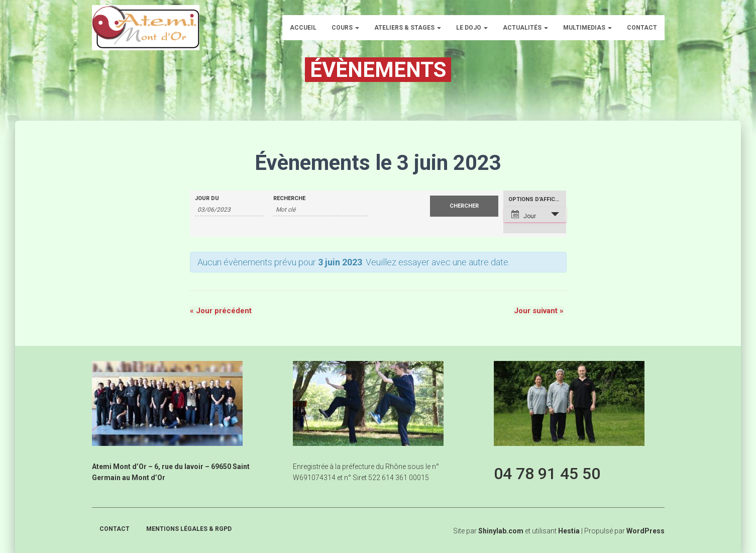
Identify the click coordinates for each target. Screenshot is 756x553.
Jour (524, 215)
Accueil (303, 28)
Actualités (525, 28)
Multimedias (587, 28)
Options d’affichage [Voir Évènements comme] (537, 199)
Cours (345, 28)
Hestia (569, 531)
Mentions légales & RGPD (189, 529)
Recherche (289, 198)
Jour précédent (221, 311)
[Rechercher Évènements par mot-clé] (320, 210)
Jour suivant (539, 311)
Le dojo (472, 28)
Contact (642, 28)
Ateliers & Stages (408, 28)
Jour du (207, 198)
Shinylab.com (501, 531)
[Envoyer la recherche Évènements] (464, 206)
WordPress (645, 531)
